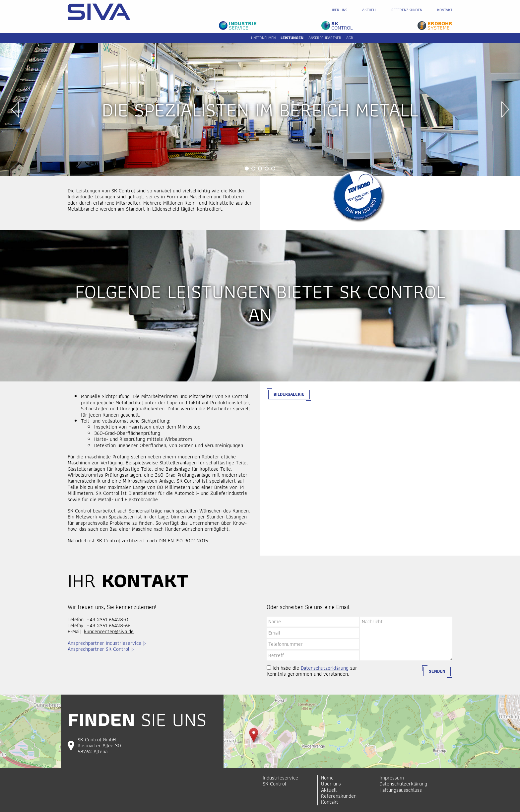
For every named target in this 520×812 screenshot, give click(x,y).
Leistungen (292, 38)
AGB (350, 38)
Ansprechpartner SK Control (98, 649)
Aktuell (369, 10)
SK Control (274, 784)
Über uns (339, 10)
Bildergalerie (289, 394)
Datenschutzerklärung (325, 668)
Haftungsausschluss (401, 790)
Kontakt (445, 10)
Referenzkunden (407, 10)
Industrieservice (280, 778)
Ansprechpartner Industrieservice (104, 643)
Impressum (392, 778)
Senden (437, 671)
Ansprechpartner (325, 38)
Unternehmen (263, 38)
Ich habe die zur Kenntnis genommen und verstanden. (312, 671)
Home (327, 778)
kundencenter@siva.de (109, 631)
